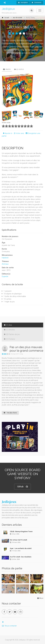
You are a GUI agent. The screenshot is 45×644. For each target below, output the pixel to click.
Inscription (23, 3)
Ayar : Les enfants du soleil (21, 548)
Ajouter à (7, 133)
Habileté (5, 258)
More (40, 598)
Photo (7, 69)
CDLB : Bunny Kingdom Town (21, 531)
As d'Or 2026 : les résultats (21, 557)
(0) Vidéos (19, 69)
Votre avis (19, 133)
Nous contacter (9, 626)
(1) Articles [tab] (9, 330)
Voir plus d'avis (10, 413)
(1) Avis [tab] (8, 325)
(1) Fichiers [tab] (9, 339)
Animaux (5, 264)
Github (22, 487)
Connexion (37, 3)
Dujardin (5, 276)
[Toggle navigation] (40, 10)
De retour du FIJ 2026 (18, 540)
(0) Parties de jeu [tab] (12, 334)
